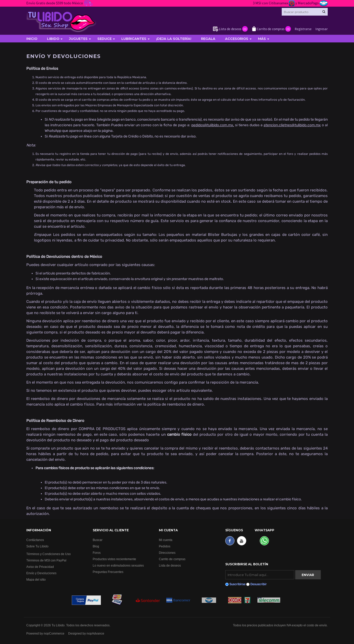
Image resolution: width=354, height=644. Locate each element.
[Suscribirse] (260, 575)
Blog (96, 546)
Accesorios (237, 39)
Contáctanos (35, 540)
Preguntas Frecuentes (108, 572)
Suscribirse (237, 584)
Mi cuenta (166, 540)
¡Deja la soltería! (174, 39)
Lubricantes (134, 39)
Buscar (98, 540)
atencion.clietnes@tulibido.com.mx (292, 125)
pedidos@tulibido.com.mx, (213, 125)
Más (262, 39)
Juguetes (78, 39)
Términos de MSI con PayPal (46, 560)
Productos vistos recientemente (114, 559)
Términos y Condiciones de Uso (49, 554)
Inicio (32, 39)
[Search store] (305, 12)
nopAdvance (95, 633)
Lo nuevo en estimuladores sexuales (118, 565)
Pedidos (165, 546)
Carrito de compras (172, 559)
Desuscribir (258, 584)
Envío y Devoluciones (41, 573)
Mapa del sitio (36, 579)
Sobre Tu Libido (37, 546)
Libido (53, 39)
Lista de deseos (170, 565)
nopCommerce (54, 633)
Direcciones (167, 553)
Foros (97, 553)
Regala (208, 39)
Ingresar (322, 29)
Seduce (104, 39)
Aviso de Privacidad (40, 567)
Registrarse (303, 29)
